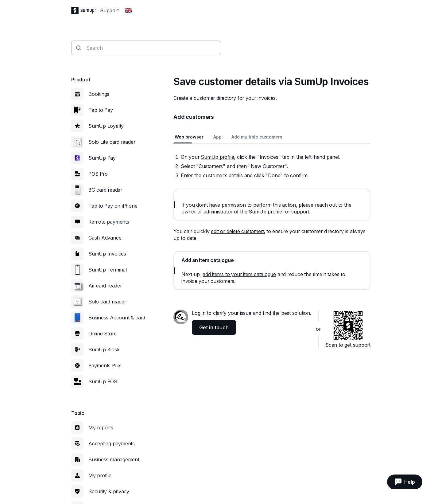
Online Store (102, 334)
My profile (100, 475)
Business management (114, 459)
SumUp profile (217, 157)
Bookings (99, 94)
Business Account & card (117, 318)
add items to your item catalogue (239, 274)
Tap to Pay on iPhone (113, 206)
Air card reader (105, 286)
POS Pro (98, 174)
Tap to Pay (101, 110)
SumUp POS (103, 381)
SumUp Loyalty (106, 126)
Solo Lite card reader (112, 142)
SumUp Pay (102, 158)
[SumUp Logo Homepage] (86, 10)
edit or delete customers (238, 231)
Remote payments (109, 222)
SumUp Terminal (108, 270)
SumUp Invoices (107, 254)
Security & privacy (109, 491)
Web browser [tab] (189, 137)
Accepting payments (112, 443)
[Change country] (128, 10)
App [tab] (217, 137)
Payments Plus (105, 365)
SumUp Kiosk (104, 350)
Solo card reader (107, 302)
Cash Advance (105, 238)
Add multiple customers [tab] (257, 137)
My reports (101, 428)
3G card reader (105, 190)
